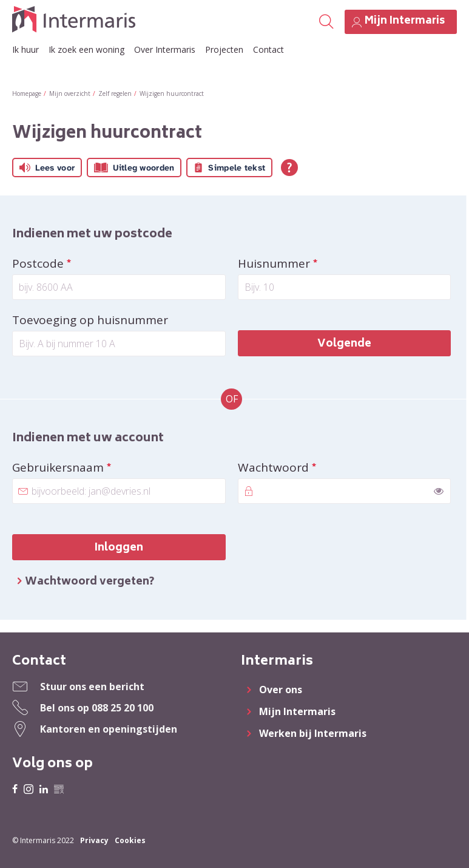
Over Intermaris (165, 49)
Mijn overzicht (70, 93)
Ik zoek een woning (86, 49)
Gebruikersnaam (90, 467)
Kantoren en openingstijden (109, 729)
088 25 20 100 (123, 708)
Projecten (224, 49)
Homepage (27, 93)
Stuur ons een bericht (92, 687)
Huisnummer (306, 263)
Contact (268, 49)
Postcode (70, 263)
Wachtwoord (305, 467)
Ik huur (25, 49)
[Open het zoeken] (326, 22)
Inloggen (119, 548)
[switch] (439, 491)
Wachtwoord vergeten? (89, 582)
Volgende (344, 344)
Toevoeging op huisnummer (90, 320)
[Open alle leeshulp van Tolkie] (289, 168)
